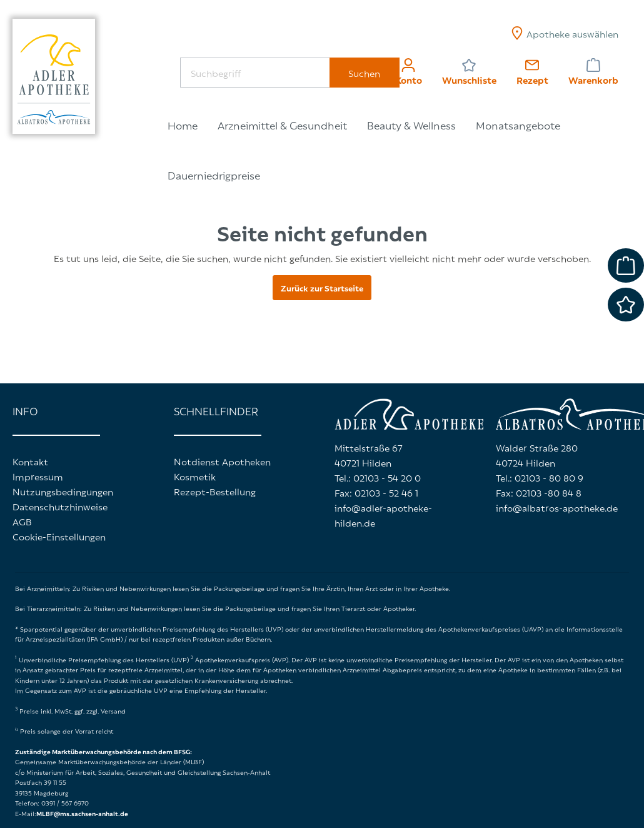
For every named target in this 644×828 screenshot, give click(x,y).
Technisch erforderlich (273, 696)
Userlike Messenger (266, 764)
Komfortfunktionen (267, 741)
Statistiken (249, 719)
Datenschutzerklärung (259, 632)
